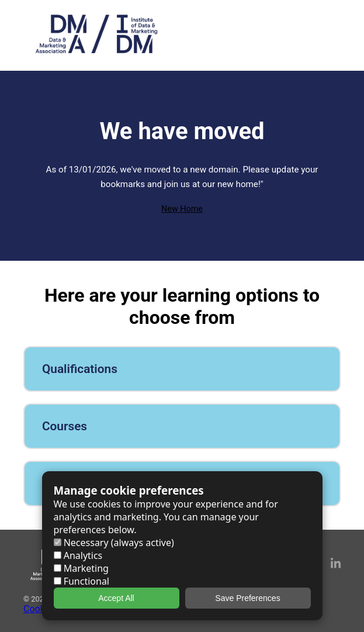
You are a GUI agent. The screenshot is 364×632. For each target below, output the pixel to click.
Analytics (78, 555)
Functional (82, 581)
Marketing (81, 568)
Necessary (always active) (114, 543)
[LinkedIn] (336, 565)
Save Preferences (247, 598)
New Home (182, 209)
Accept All (116, 598)
